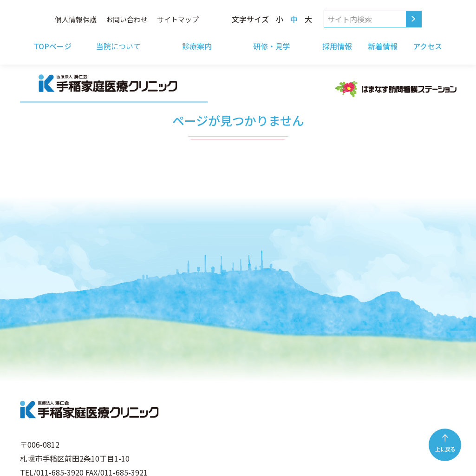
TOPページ (53, 46)
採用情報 (337, 46)
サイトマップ (178, 19)
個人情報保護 (76, 19)
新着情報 (383, 46)
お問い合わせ (127, 19)
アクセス (427, 46)
